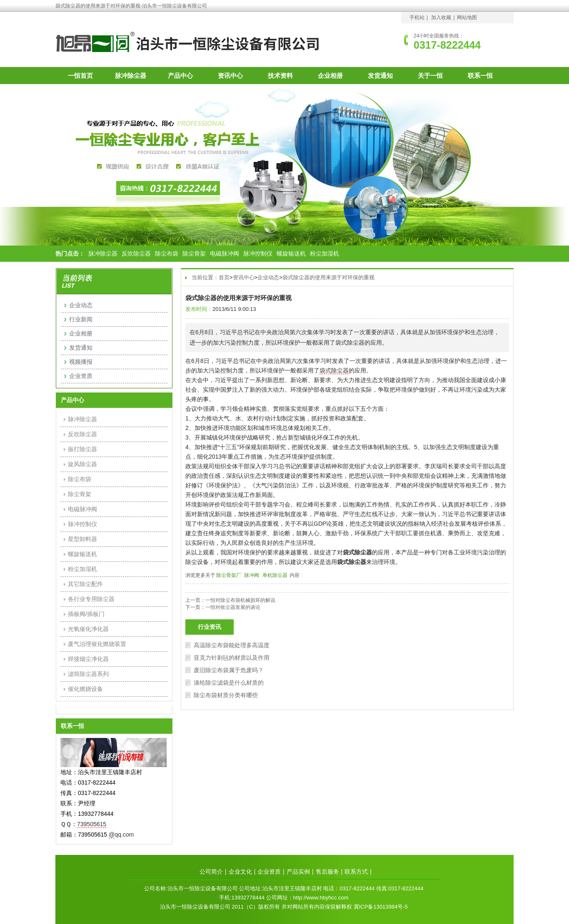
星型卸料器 (82, 539)
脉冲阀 (252, 575)
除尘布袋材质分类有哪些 (226, 695)
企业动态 (268, 277)
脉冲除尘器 (131, 76)
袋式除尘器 (334, 370)
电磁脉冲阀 (225, 253)
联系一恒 (480, 76)
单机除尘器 (275, 575)
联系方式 (356, 872)
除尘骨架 (194, 253)
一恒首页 (80, 76)
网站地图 (467, 17)
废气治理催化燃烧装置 (97, 644)
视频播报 (81, 362)
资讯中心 (230, 76)
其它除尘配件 (85, 584)
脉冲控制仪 (258, 253)
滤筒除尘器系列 (88, 674)
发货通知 (380, 76)
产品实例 (298, 872)
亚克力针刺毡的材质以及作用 (232, 658)
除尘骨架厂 (229, 575)
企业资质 (81, 376)
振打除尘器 (82, 449)
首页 (224, 277)
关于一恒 (430, 76)
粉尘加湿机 (324, 253)
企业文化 (240, 872)
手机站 (417, 17)
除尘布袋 (167, 253)
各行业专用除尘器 (91, 599)
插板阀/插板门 (86, 614)
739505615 (92, 824)
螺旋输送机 (291, 253)
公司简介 (211, 872)
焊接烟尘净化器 (88, 659)
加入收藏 (441, 17)
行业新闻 (81, 319)
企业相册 (330, 76)
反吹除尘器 (136, 253)
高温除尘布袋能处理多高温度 (232, 645)
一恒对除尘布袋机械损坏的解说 (240, 600)
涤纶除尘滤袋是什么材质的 (229, 683)
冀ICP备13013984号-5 (381, 907)
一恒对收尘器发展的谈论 (233, 607)
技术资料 (280, 76)
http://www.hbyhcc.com (321, 898)
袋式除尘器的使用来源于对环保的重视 (328, 277)
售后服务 (327, 872)
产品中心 (180, 76)
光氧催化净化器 (88, 629)
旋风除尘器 (82, 464)
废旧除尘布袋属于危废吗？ (229, 670)
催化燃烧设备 (85, 689)
